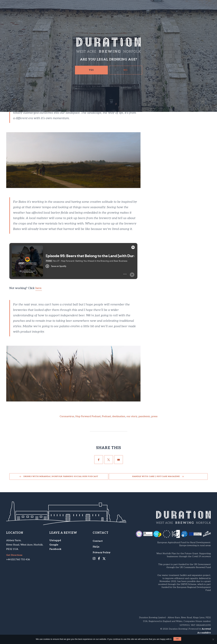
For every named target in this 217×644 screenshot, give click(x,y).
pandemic (144, 417)
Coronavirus (67, 417)
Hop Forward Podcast (88, 417)
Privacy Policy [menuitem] (101, 553)
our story (132, 417)
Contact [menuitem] (98, 541)
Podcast (106, 417)
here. (39, 288)
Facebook (55, 549)
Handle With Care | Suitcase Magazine (156, 476)
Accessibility (204, 633)
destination (119, 417)
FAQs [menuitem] (96, 547)
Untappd (55, 540)
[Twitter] (109, 460)
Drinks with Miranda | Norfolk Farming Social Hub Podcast (61, 476)
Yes (91, 70)
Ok (177, 639)
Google (54, 545)
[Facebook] (99, 460)
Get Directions (14, 555)
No (126, 70)
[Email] (119, 460)
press (154, 417)
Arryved (206, 629)
